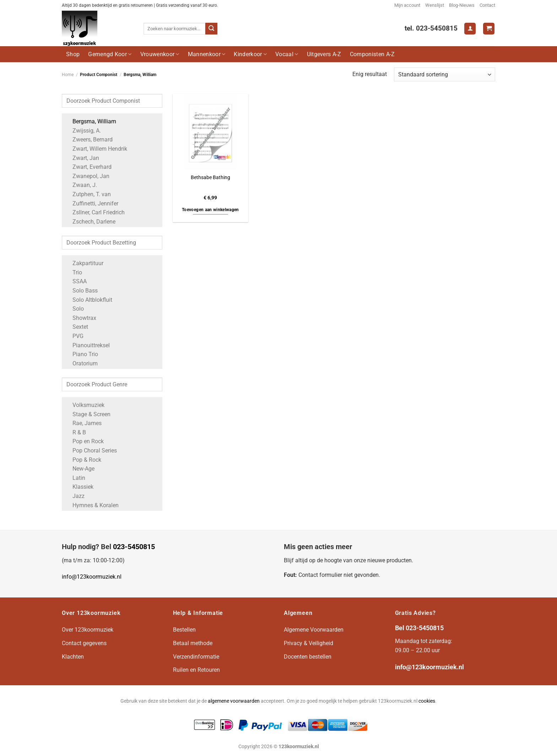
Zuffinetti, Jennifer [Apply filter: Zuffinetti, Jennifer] (92, 203)
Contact (487, 5)
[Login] (470, 29)
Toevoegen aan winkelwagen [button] (210, 210)
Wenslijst (435, 5)
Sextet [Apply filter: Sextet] (77, 327)
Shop (73, 54)
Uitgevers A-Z (324, 54)
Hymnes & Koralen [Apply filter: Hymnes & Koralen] (92, 505)
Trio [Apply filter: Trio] (74, 272)
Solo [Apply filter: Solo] (75, 309)
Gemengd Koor (110, 54)
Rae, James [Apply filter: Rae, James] (83, 423)
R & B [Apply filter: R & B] (76, 432)
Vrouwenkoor (160, 54)
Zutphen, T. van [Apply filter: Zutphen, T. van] (88, 194)
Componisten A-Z (372, 54)
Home (68, 75)
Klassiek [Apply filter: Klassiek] (79, 487)
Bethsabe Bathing (210, 178)
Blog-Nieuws (462, 5)
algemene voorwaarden (234, 701)
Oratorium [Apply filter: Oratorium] (82, 363)
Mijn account (407, 5)
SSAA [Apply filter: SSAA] (76, 281)
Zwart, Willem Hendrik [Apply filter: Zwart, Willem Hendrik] (96, 149)
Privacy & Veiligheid (309, 643)
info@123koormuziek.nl (92, 577)
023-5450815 (134, 547)
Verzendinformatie (196, 657)
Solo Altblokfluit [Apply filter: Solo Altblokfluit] (89, 300)
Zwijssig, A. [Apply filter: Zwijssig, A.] (83, 131)
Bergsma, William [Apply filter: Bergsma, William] (91, 121)
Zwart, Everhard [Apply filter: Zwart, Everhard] (88, 167)
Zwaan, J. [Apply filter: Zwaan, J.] (81, 185)
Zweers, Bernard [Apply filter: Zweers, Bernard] (89, 140)
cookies (427, 701)
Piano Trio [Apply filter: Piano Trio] (82, 354)
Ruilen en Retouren (196, 670)
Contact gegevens (84, 643)
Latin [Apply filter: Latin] (75, 478)
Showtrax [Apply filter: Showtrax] (81, 318)
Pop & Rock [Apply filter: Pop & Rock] (83, 460)
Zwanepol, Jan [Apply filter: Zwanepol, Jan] (87, 176)
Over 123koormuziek (88, 630)
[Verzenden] (211, 29)
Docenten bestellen (308, 657)
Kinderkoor (250, 54)
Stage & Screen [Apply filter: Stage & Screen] (88, 414)
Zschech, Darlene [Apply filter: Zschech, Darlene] (90, 222)
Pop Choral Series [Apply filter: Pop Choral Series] (91, 451)
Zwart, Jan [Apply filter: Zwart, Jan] (82, 158)
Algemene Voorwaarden (314, 630)
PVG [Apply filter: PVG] (74, 336)
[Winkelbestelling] (445, 74)
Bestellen (184, 630)
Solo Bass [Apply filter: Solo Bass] (82, 291)
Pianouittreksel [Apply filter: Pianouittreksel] (88, 345)
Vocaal (287, 54)
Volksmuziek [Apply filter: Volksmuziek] (85, 405)
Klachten (73, 657)
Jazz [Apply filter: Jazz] (75, 496)
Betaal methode (193, 643)
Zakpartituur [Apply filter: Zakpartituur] (84, 263)
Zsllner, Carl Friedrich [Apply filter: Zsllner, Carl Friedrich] (95, 212)
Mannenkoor (207, 54)
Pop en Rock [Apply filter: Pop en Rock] (85, 441)
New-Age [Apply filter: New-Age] (80, 469)
